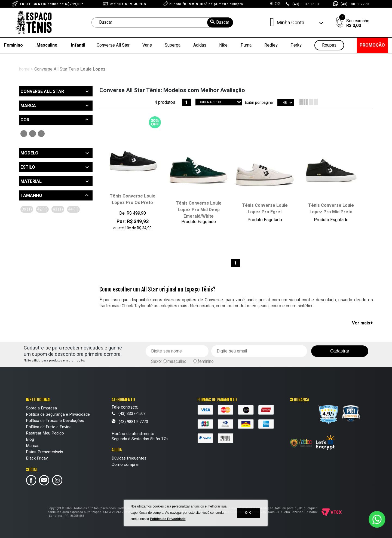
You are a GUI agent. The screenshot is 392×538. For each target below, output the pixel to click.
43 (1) (58, 209)
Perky (296, 45)
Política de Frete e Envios (49, 427)
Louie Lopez (93, 69)
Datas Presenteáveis (45, 452)
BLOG (275, 4)
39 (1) (27, 209)
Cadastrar (340, 351)
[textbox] (162, 22)
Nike (223, 45)
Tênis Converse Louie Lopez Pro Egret (265, 209)
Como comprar (125, 464)
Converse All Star (113, 45)
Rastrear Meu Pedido (45, 433)
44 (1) (73, 209)
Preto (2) (24, 134)
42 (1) (42, 209)
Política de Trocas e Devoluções (55, 421)
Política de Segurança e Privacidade (58, 414)
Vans (147, 45)
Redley (271, 45)
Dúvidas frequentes (129, 458)
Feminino (13, 45)
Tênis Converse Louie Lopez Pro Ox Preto (133, 199)
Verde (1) (33, 134)
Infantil (78, 45)
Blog (30, 439)
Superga (173, 45)
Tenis (74, 69)
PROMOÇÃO (372, 45)
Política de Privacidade (168, 522)
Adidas (200, 45)
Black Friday (37, 458)
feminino (206, 361)
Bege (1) (41, 134)
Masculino (47, 45)
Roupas (329, 45)
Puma (246, 45)
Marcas (33, 446)
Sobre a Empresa (41, 408)
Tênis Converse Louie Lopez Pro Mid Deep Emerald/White (199, 210)
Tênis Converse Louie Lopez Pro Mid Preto (331, 209)
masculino (226, 320)
